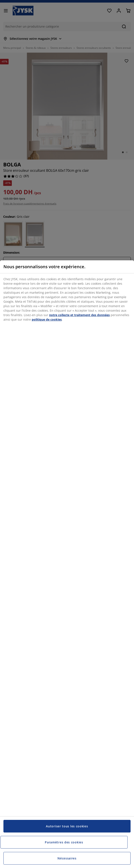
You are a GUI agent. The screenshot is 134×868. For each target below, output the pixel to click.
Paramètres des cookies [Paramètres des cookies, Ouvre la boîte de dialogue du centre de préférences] (64, 842)
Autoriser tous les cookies (67, 826)
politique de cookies (47, 319)
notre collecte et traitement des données (79, 315)
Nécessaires (67, 858)
